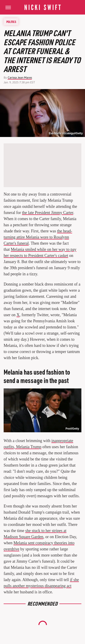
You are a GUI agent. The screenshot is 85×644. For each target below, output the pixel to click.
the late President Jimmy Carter (48, 213)
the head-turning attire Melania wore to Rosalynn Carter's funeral (38, 237)
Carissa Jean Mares (20, 78)
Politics (11, 22)
